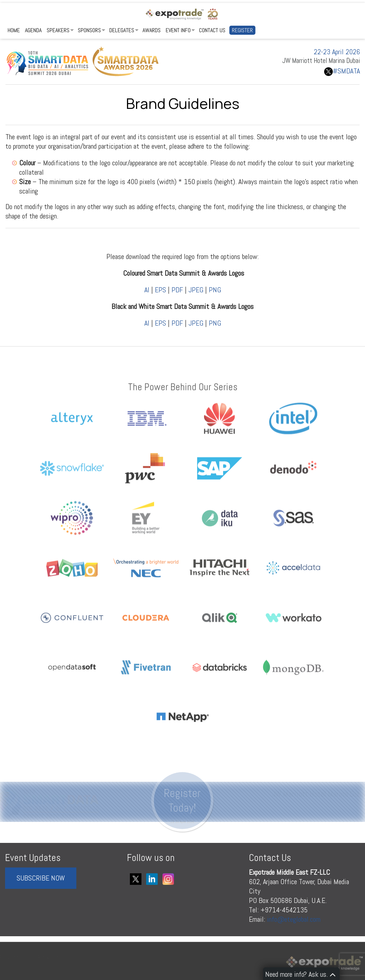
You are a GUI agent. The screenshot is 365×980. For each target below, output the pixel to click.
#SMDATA (342, 71)
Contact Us (212, 30)
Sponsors (89, 30)
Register (242, 30)
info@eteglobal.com (294, 919)
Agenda (33, 30)
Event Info (178, 30)
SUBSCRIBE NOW (41, 878)
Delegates (122, 30)
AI (147, 290)
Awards (152, 30)
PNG (215, 290)
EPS (160, 290)
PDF (177, 290)
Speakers (58, 30)
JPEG (196, 290)
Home (14, 30)
